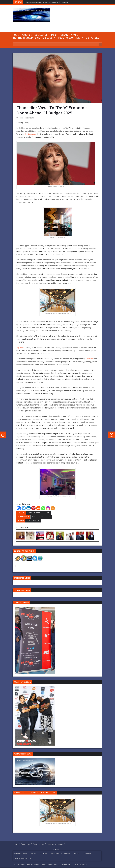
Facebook (37, 513)
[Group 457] (35, 716)
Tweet (30, 513)
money (34, 517)
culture (43, 853)
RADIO (54, 35)
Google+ (47, 513)
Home (16, 35)
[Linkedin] (29, 508)
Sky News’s (21, 347)
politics (48, 517)
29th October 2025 (33, 521)
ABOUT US (27, 35)
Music (77, 853)
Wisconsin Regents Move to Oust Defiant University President (47, 2)
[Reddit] (38, 508)
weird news (56, 853)
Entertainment (21, 853)
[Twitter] (24, 508)
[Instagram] (48, 508)
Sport (34, 853)
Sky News (90, 359)
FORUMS (64, 35)
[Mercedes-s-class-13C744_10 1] (35, 771)
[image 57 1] (35, 640)
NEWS (74, 35)
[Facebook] (19, 508)
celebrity (87, 853)
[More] (53, 508)
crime (16, 858)
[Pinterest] (33, 508)
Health (67, 853)
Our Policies (92, 38)
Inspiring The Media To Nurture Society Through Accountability (48, 38)
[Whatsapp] (43, 508)
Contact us (41, 35)
